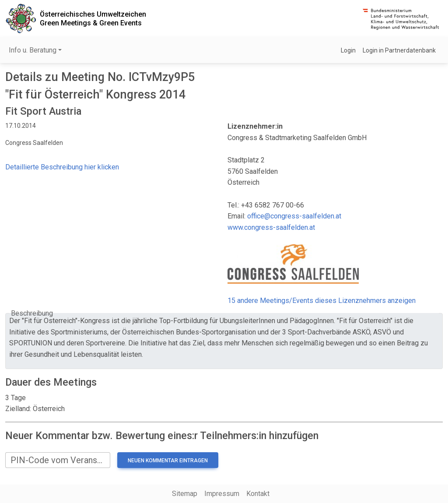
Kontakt (258, 494)
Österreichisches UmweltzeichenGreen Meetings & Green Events (93, 18)
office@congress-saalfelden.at (294, 216)
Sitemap (185, 494)
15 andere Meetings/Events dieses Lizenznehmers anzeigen (322, 301)
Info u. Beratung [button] (33, 50)
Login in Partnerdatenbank (399, 50)
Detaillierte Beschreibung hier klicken (62, 167)
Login (348, 50)
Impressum (222, 494)
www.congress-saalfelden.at (271, 227)
